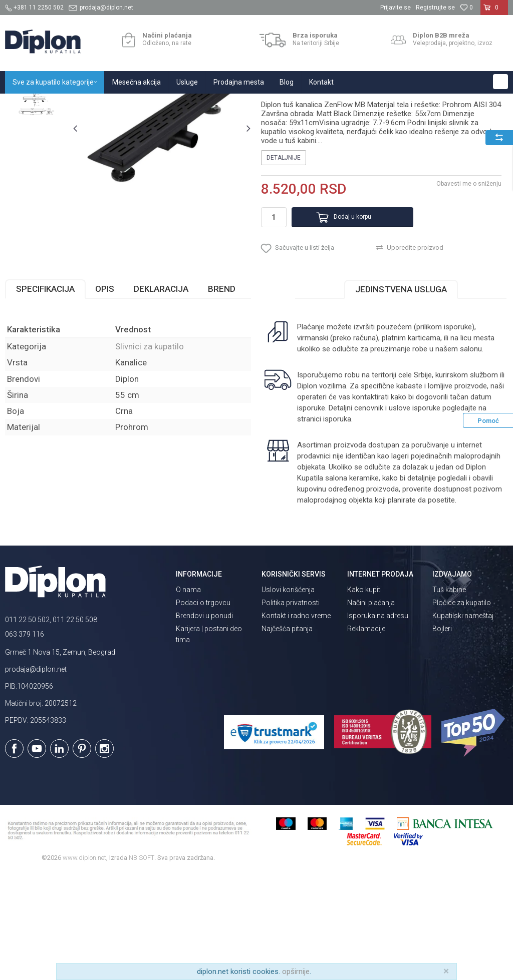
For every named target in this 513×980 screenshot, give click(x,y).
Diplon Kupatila (27, 104)
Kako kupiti (364, 697)
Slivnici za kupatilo (192, 104)
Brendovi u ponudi (204, 723)
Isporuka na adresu (378, 723)
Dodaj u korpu (341, 317)
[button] (500, 82)
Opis (105, 395)
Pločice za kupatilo (462, 710)
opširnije (296, 971)
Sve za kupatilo (79, 104)
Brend (222, 395)
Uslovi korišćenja (288, 697)
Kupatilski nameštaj (463, 723)
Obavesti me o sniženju (468, 284)
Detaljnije (283, 258)
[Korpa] (494, 12)
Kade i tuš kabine (133, 104)
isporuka (337, 526)
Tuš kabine (449, 697)
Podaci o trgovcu (203, 710)
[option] (36, 161)
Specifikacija (45, 395)
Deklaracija (161, 395)
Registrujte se (435, 8)
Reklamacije (366, 736)
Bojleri (442, 736)
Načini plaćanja (371, 710)
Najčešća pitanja (287, 736)
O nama (188, 697)
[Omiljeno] (466, 8)
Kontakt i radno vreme (296, 723)
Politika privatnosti (291, 710)
